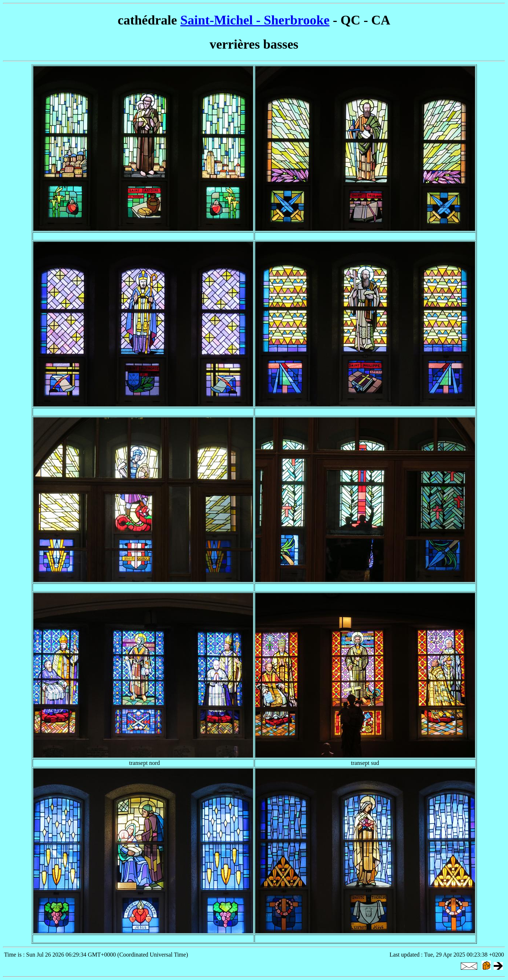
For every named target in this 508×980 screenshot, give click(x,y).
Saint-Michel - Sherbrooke (255, 20)
